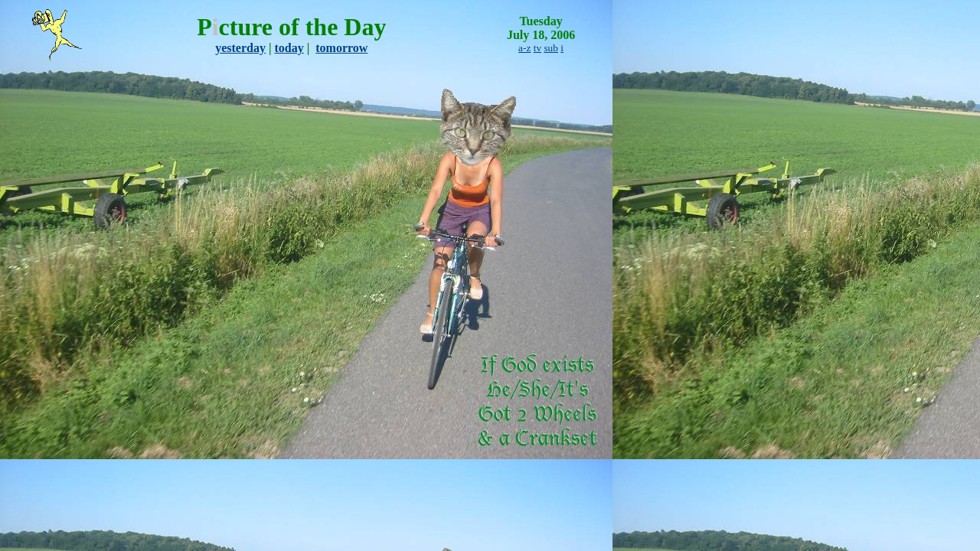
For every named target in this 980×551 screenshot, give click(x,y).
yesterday (240, 48)
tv (537, 48)
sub (551, 48)
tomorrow (341, 48)
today (289, 48)
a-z (524, 48)
